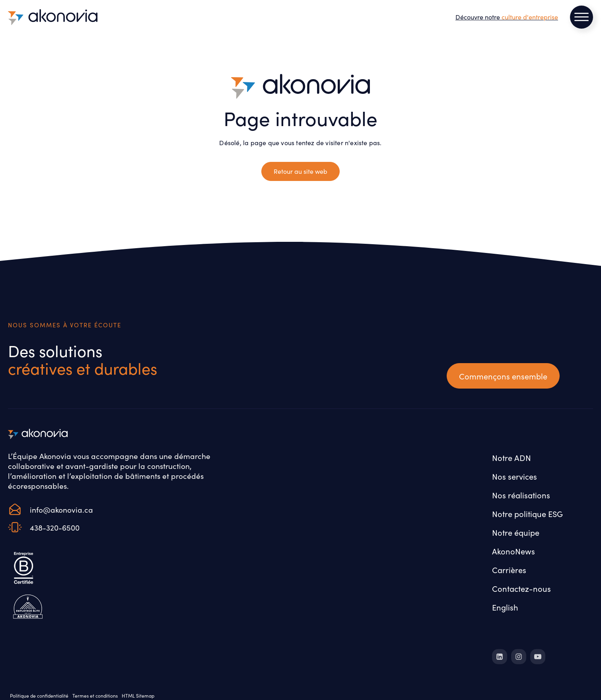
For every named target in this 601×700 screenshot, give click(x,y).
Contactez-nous (521, 588)
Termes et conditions (95, 695)
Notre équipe (516, 532)
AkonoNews (513, 551)
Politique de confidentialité (39, 695)
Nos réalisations (521, 495)
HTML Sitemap (138, 695)
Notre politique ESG (527, 513)
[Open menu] (582, 17)
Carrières (509, 570)
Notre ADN (512, 457)
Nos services (514, 476)
